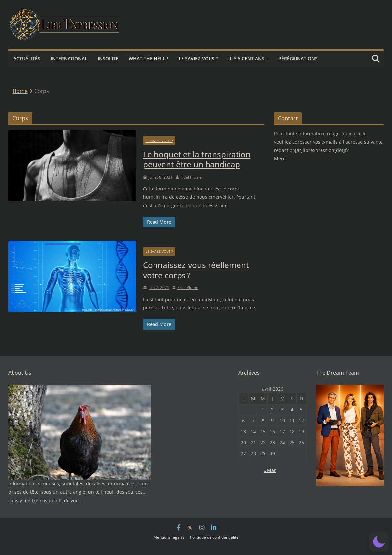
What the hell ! (148, 58)
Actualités (27, 58)
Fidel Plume (191, 177)
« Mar (270, 470)
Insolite (108, 58)
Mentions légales (169, 537)
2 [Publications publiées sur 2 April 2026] (272, 409)
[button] (379, 542)
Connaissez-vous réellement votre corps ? (196, 270)
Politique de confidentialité (214, 537)
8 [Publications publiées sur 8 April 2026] (263, 420)
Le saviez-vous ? (198, 58)
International (69, 58)
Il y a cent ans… (248, 58)
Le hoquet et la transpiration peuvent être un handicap (197, 159)
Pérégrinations (298, 58)
